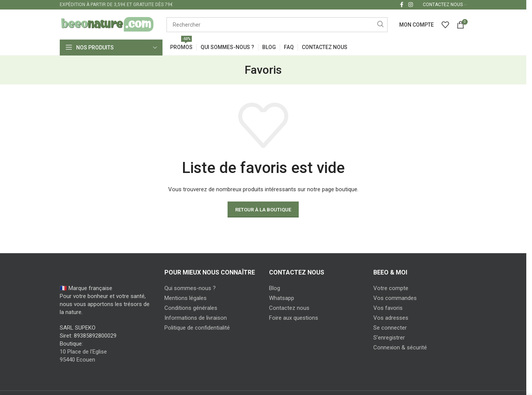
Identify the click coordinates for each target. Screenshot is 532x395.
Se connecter (390, 328)
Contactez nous (289, 308)
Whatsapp (282, 298)
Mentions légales (186, 298)
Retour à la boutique (263, 210)
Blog (275, 289)
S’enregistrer (389, 338)
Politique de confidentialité (197, 328)
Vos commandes (395, 298)
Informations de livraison (196, 318)
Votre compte (391, 289)
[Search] (277, 25)
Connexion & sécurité (400, 348)
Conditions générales (191, 308)
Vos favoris (388, 308)
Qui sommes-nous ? (190, 289)
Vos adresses (391, 318)
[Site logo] (107, 24)
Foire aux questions (294, 318)
